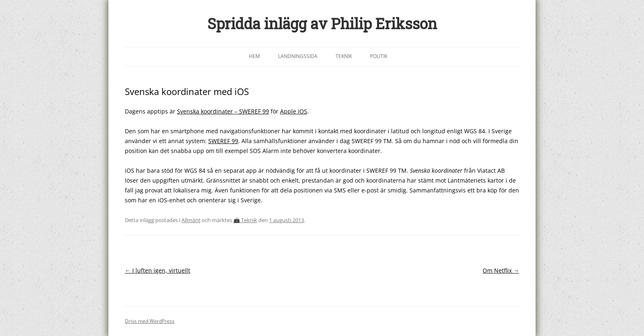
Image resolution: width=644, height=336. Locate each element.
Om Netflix (501, 270)
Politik (379, 56)
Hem (254, 56)
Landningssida (298, 56)
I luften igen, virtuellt (158, 270)
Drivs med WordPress (150, 321)
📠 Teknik (245, 220)
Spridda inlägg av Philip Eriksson (322, 23)
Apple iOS (294, 111)
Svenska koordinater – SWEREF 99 (223, 111)
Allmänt (191, 220)
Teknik (344, 56)
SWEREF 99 (223, 141)
